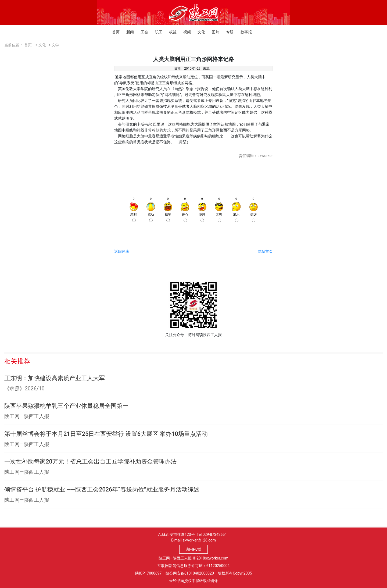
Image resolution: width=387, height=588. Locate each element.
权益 (171, 32)
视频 (185, 32)
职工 (156, 32)
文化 (199, 32)
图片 (213, 32)
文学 (55, 45)
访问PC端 (193, 549)
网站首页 (265, 251)
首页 (114, 32)
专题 (227, 32)
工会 (142, 32)
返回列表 (122, 251)
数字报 (242, 32)
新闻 (128, 32)
